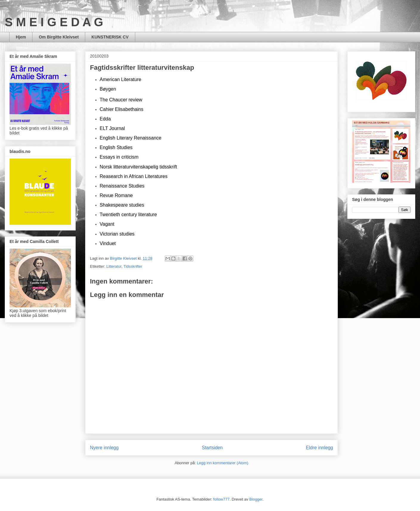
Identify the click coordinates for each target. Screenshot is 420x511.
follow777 (221, 499)
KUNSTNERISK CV (110, 37)
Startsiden (212, 448)
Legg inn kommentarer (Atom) (223, 463)
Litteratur (114, 266)
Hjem (21, 37)
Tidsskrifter (133, 266)
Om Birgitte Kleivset (59, 37)
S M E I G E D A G (54, 22)
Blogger (256, 499)
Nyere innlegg (104, 448)
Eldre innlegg (319, 448)
